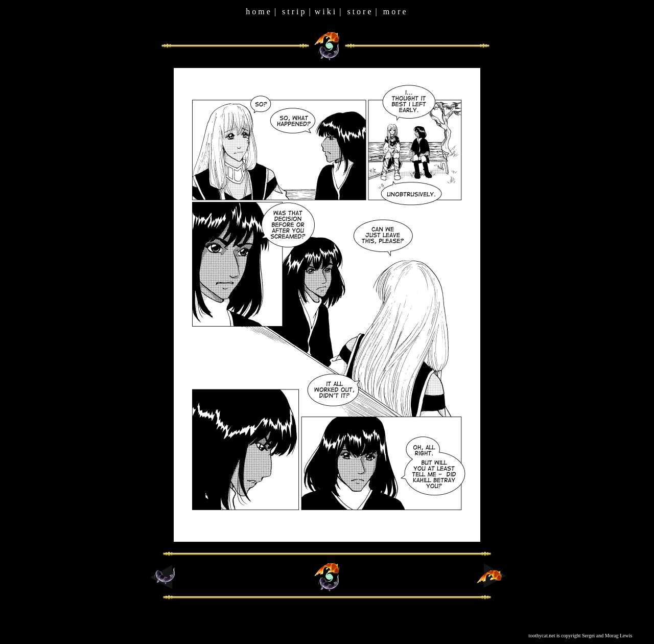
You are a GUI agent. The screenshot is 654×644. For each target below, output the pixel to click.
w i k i (325, 11)
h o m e (258, 11)
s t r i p (293, 11)
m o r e (395, 11)
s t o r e (359, 11)
